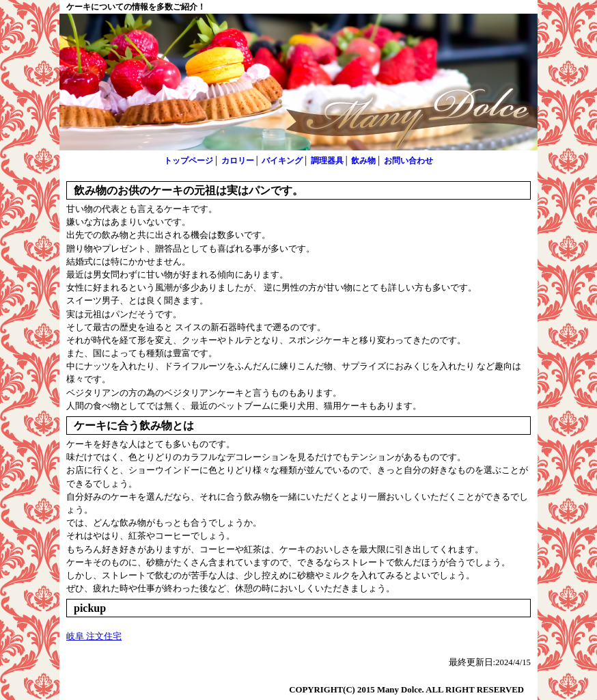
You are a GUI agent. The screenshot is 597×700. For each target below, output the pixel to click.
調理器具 (327, 161)
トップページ (189, 161)
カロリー (238, 161)
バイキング (282, 161)
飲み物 (363, 161)
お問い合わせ (408, 161)
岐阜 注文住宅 (94, 636)
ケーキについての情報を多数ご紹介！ (136, 7)
